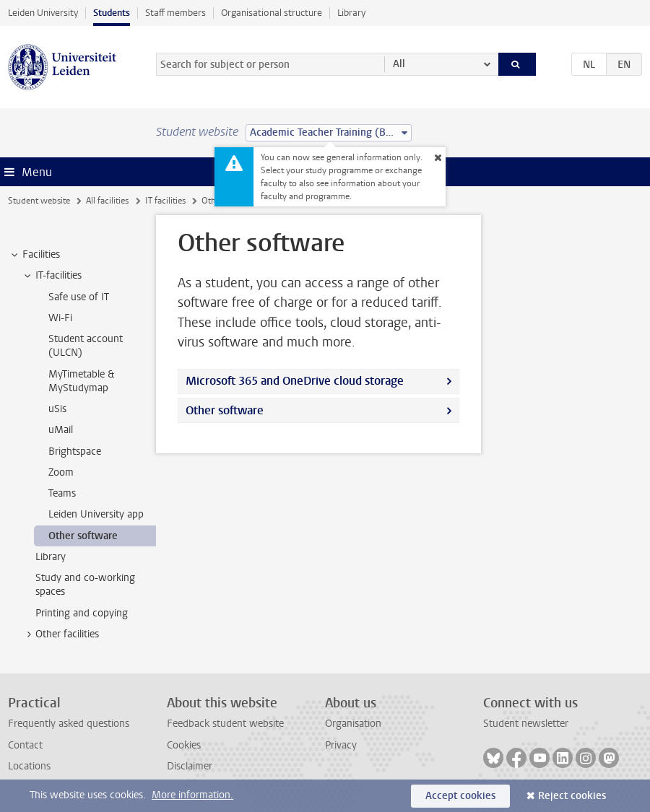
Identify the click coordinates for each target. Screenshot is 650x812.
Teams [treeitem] (62, 493)
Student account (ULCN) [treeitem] (86, 346)
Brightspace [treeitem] (75, 451)
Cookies (184, 745)
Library (351, 13)
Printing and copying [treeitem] (82, 613)
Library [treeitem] (51, 557)
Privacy (341, 745)
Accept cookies (460, 796)
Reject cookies (572, 796)
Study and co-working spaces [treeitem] (85, 585)
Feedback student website (225, 724)
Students (112, 13)
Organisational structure (272, 13)
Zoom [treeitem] (61, 472)
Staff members (175, 13)
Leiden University (43, 13)
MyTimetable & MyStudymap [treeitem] (81, 381)
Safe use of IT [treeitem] (79, 297)
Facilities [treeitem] (34, 255)
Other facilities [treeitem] (60, 634)
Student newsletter (526, 724)
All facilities (107, 201)
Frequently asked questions (69, 724)
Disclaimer (190, 766)
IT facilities (165, 201)
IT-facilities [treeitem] (52, 276)
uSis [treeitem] (57, 409)
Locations (29, 766)
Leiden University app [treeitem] (96, 514)
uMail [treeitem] (61, 430)
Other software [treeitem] (83, 536)
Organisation (353, 724)
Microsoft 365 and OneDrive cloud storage (295, 381)
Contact (25, 745)
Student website (39, 201)
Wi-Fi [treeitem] (60, 318)
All (399, 64)
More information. (192, 795)
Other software (225, 410)
